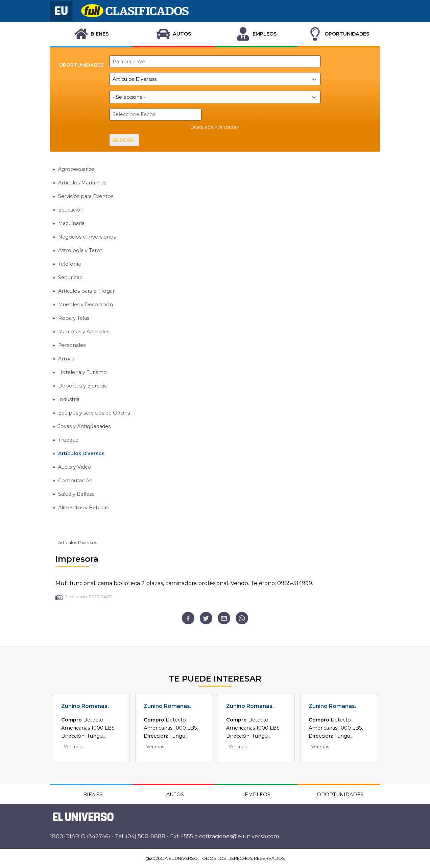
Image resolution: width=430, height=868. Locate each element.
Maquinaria (71, 223)
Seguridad (70, 277)
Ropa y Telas (74, 318)
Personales (72, 345)
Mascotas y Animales (84, 331)
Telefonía (69, 264)
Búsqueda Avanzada (213, 127)
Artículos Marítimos (82, 182)
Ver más (73, 746)
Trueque (68, 440)
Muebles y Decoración (86, 304)
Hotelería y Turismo (82, 372)
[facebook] (188, 618)
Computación (75, 480)
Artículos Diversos (81, 453)
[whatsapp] (242, 618)
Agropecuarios (76, 169)
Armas (66, 358)
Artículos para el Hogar (86, 291)
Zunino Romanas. (85, 706)
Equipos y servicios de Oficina (94, 413)
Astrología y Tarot (80, 250)
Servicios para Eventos (86, 196)
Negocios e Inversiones (87, 237)
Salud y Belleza (76, 494)
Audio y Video (75, 467)
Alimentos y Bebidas (83, 507)
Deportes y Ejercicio (83, 385)
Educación (71, 209)
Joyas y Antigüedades (84, 426)
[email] (224, 618)
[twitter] (206, 618)
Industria (69, 399)
